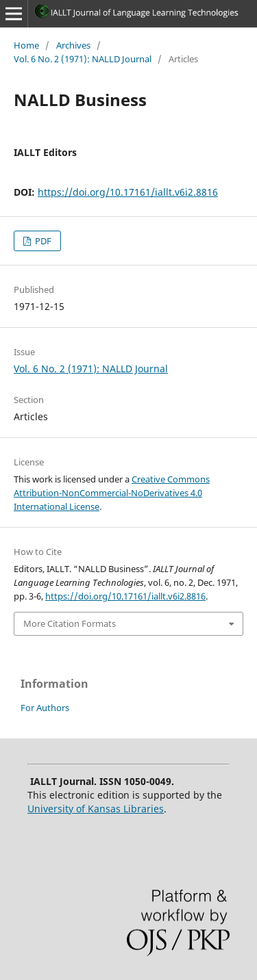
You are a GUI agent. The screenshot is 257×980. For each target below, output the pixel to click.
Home (26, 45)
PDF (42, 241)
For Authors (45, 708)
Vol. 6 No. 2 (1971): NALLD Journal (83, 59)
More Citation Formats (70, 623)
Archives (73, 45)
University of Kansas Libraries (96, 809)
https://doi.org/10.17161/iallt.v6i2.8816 (128, 192)
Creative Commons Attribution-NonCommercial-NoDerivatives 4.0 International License (112, 493)
